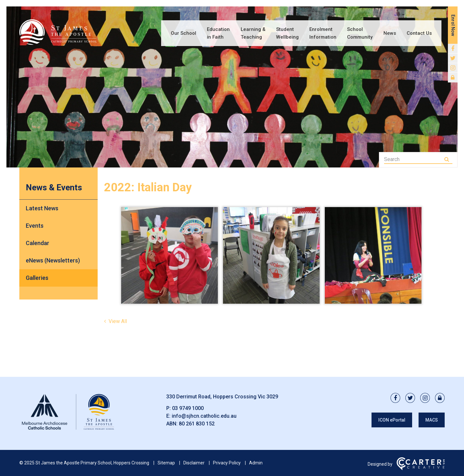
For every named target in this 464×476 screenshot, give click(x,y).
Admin (256, 463)
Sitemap (166, 463)
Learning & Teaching (253, 33)
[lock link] (453, 78)
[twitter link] (453, 58)
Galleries (37, 278)
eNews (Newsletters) (53, 260)
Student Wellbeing (287, 33)
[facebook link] (453, 49)
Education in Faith (218, 33)
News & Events (54, 187)
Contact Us (419, 33)
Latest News (42, 208)
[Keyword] (414, 159)
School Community (360, 33)
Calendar (38, 243)
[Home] (68, 430)
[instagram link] (453, 68)
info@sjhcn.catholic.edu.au (204, 416)
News (390, 33)
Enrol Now (453, 25)
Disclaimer (194, 463)
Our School (184, 33)
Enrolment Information (323, 33)
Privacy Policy (227, 463)
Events (35, 226)
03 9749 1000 (188, 408)
